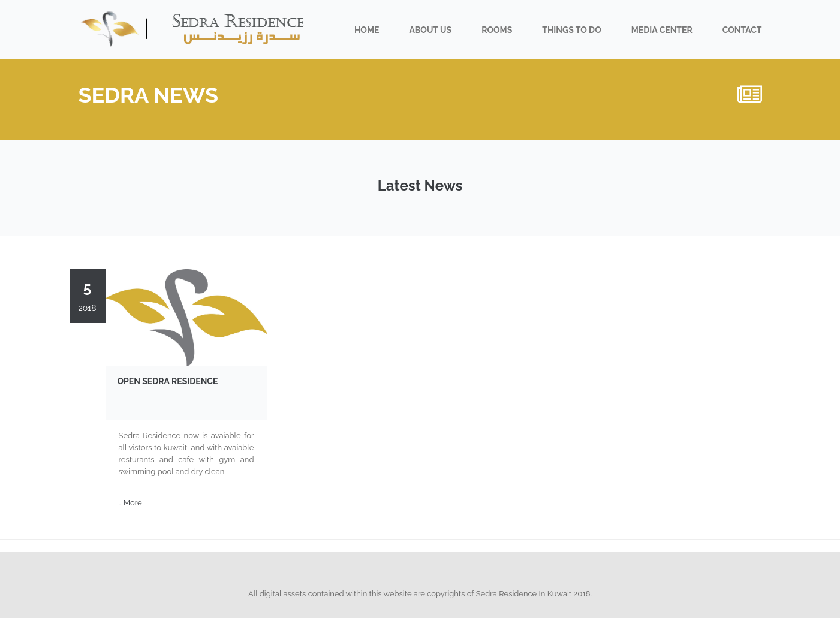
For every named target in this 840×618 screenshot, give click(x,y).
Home (367, 30)
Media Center (662, 30)
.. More (130, 503)
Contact (742, 30)
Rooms (497, 30)
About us (430, 30)
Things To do (571, 30)
